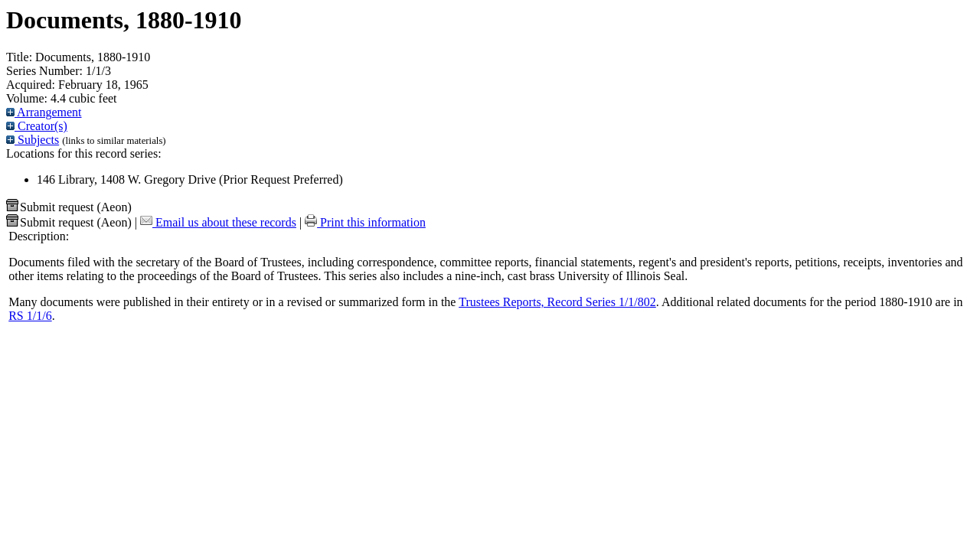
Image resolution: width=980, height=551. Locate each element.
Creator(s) (37, 126)
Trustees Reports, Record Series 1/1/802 (557, 302)
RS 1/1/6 (30, 316)
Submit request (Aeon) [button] (69, 207)
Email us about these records (218, 222)
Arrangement (44, 112)
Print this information (365, 222)
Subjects (33, 140)
